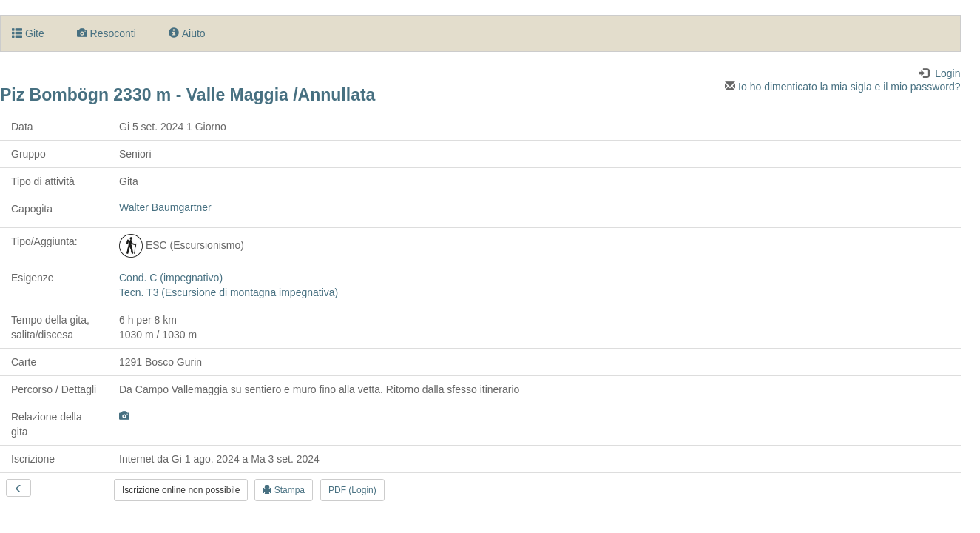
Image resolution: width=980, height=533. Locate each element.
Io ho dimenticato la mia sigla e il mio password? (842, 87)
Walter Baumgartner (165, 207)
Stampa (284, 490)
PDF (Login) (352, 490)
